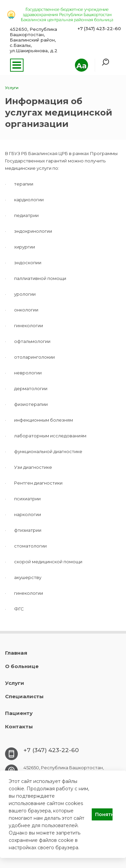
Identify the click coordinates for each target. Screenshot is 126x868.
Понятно (104, 814)
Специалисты (24, 696)
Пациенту (19, 713)
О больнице (22, 666)
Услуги (15, 683)
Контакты (19, 727)
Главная (16, 653)
